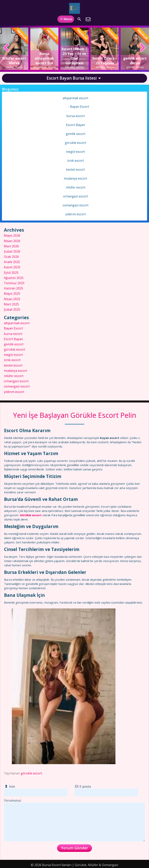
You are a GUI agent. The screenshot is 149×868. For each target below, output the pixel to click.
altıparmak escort (75, 98)
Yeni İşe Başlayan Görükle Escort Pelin (75, 415)
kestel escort (75, 169)
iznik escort (75, 161)
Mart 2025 (11, 304)
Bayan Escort (80, 107)
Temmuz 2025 (14, 283)
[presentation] (6, 48)
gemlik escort (76, 134)
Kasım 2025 (12, 267)
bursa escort (76, 116)
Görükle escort (31, 515)
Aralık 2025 (12, 262)
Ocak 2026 (11, 257)
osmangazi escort (76, 205)
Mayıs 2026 (12, 235)
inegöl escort (75, 152)
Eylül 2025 (11, 273)
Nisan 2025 (12, 299)
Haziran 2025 (13, 288)
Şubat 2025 (12, 309)
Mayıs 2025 (12, 294)
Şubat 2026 (12, 251)
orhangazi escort (75, 196)
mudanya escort (75, 178)
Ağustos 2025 (14, 278)
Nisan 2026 (12, 241)
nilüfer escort (76, 187)
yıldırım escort (76, 214)
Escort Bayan (75, 125)
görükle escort (31, 773)
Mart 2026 (11, 246)
